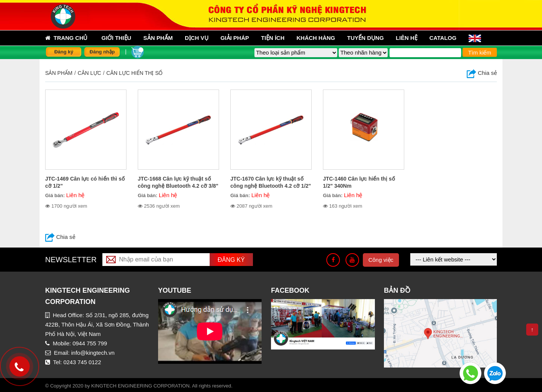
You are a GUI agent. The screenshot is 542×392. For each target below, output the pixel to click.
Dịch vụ (197, 38)
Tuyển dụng (365, 38)
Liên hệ (407, 38)
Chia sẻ (482, 73)
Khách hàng (316, 38)
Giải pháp (235, 38)
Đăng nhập (102, 52)
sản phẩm (158, 38)
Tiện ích (273, 38)
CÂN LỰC (89, 73)
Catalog (443, 38)
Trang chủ (66, 38)
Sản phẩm (59, 73)
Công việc (381, 260)
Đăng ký (64, 52)
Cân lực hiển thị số (135, 73)
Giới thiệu (116, 38)
